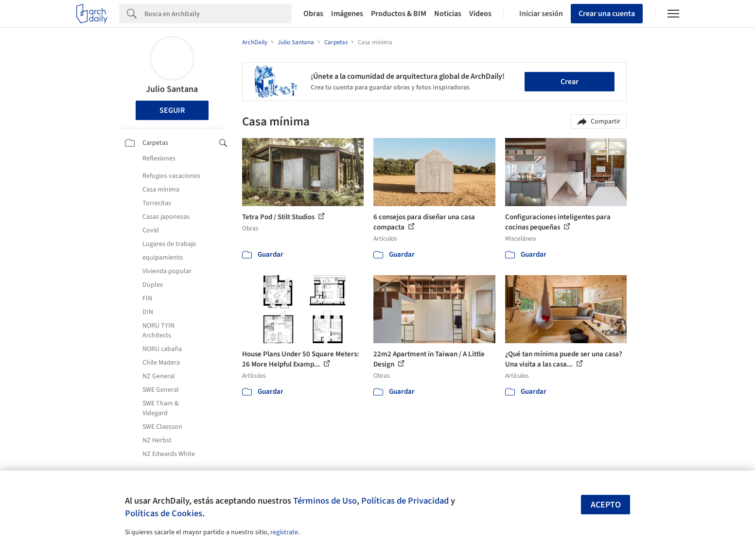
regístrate (284, 532)
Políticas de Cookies (164, 513)
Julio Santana (172, 89)
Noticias (448, 14)
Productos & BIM (399, 14)
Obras (313, 14)
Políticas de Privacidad (405, 501)
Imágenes (347, 14)
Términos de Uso (325, 501)
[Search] (218, 14)
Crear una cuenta (607, 14)
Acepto (606, 505)
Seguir (172, 110)
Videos (480, 14)
